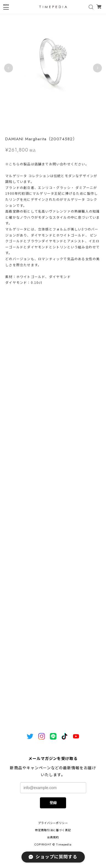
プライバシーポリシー (53, 823)
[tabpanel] (53, 68)
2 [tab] (56, 127)
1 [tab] (50, 127)
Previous (9, 68)
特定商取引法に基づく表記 (53, 830)
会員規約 (53, 837)
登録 (53, 803)
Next (97, 68)
